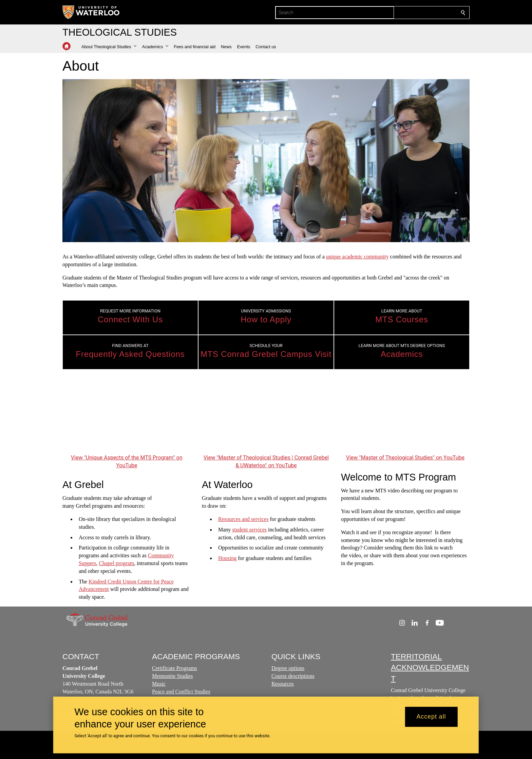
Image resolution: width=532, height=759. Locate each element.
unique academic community (357, 257)
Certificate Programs (175, 668)
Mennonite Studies (172, 676)
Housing (227, 558)
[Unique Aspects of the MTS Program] (127, 417)
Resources (283, 684)
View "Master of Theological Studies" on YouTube (405, 458)
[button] (109, 47)
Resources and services (243, 519)
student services (249, 530)
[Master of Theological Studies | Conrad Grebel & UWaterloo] (266, 417)
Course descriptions (293, 676)
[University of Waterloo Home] (91, 12)
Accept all (431, 717)
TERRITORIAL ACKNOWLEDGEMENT (430, 667)
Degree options (288, 668)
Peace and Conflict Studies (181, 692)
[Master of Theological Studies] (405, 417)
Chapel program (117, 563)
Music (159, 684)
